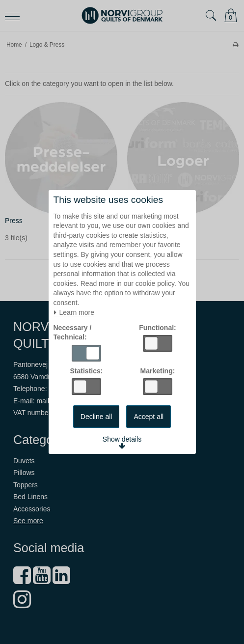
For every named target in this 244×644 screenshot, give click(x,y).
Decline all (96, 417)
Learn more (74, 313)
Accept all (149, 417)
